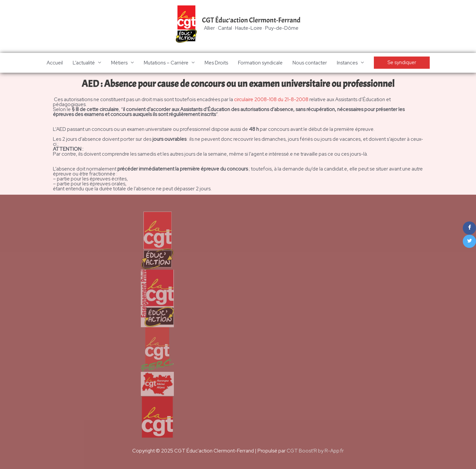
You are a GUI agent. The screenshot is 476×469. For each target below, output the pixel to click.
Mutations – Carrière (166, 63)
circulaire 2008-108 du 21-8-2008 (272, 99)
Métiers (119, 63)
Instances (347, 63)
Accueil (55, 63)
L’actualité (84, 63)
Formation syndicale (260, 63)
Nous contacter (310, 63)
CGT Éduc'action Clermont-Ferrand (251, 20)
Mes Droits (216, 63)
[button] (402, 63)
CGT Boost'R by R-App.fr (315, 451)
